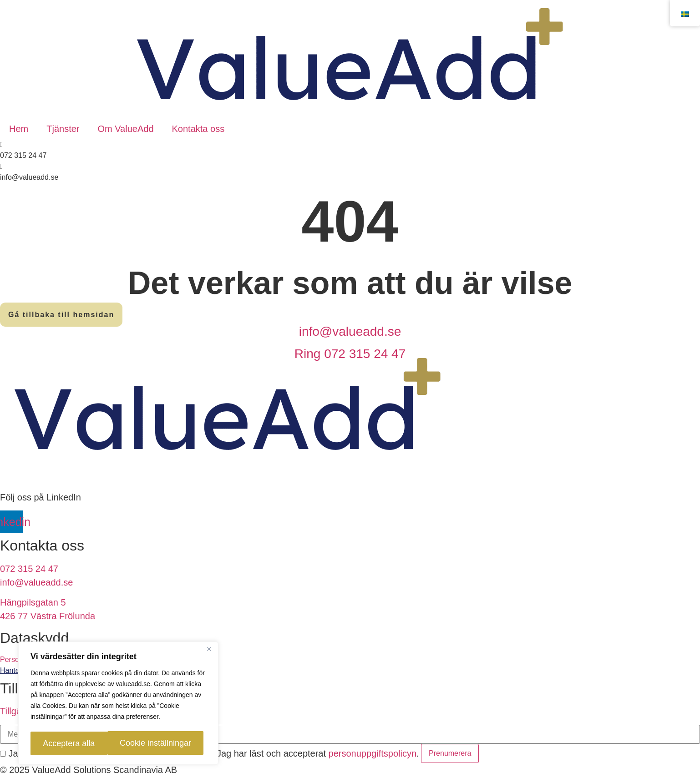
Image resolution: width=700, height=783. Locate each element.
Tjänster (63, 129)
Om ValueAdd (125, 129)
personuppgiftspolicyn (373, 753)
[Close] (209, 652)
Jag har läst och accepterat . (313, 753)
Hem (19, 129)
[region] (118, 704)
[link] (350, 671)
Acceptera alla (164, 743)
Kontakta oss (198, 129)
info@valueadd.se (350, 331)
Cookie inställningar (76, 743)
